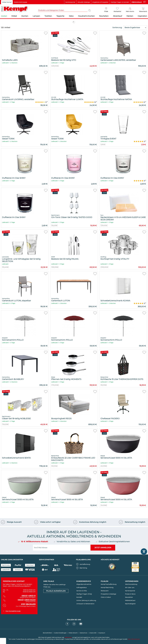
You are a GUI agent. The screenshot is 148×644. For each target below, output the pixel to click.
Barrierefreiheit (47, 633)
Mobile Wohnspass (20, 2)
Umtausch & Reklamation (85, 604)
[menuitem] (65, 11)
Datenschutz (83, 633)
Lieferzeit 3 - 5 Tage (9, 303)
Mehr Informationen (134, 639)
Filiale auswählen (56, 591)
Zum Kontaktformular (13, 611)
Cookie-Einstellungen (60, 633)
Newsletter (129, 597)
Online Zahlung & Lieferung (86, 600)
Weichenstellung (131, 584)
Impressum (102, 633)
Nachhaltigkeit (130, 604)
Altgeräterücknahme (84, 584)
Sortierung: (117, 28)
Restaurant (105, 591)
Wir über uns (130, 588)
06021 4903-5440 (21, 601)
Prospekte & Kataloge (108, 594)
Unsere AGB (93, 633)
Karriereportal (70, 2)
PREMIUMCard (130, 600)
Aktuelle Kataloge (84, 2)
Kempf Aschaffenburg (109, 584)
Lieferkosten (68, 637)
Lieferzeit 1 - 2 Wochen (10, 63)
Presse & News (130, 594)
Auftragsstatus (81, 588)
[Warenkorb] (143, 10)
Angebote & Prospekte (100, 2)
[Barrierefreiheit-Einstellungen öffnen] (144, 552)
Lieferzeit (5, 264)
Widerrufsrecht (73, 633)
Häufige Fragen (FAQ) (84, 594)
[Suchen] (89, 11)
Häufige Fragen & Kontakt (120, 2)
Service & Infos (82, 591)
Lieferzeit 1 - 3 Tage (58, 63)
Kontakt (79, 597)
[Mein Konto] (130, 10)
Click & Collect (106, 597)
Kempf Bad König (107, 588)
